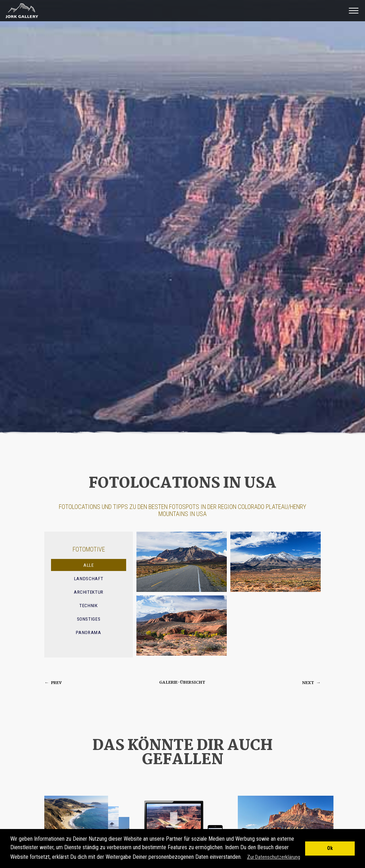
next (311, 683)
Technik (89, 606)
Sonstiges (89, 619)
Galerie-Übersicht (182, 682)
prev (53, 683)
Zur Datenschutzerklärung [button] (274, 857)
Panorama (88, 632)
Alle (89, 565)
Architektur (89, 592)
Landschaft (89, 579)
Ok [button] (330, 848)
